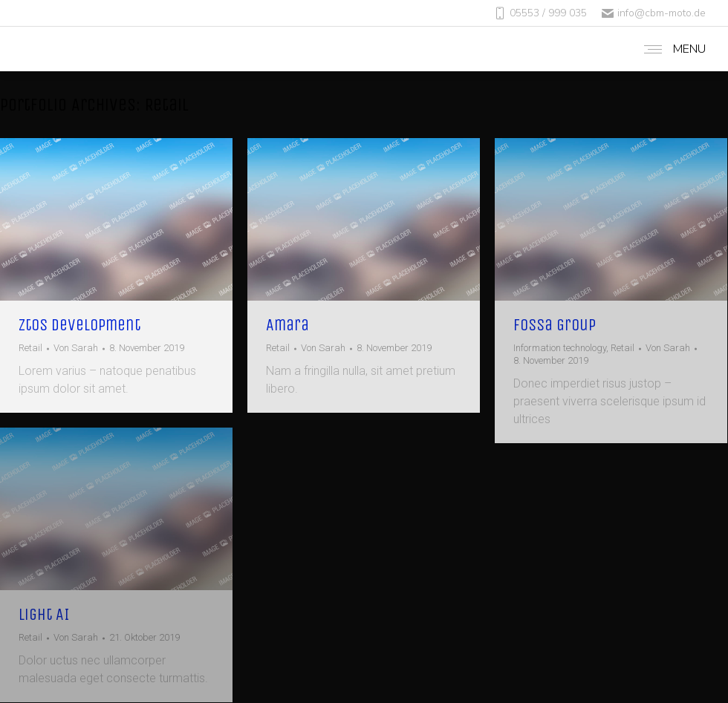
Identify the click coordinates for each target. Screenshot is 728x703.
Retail (30, 348)
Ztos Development (79, 325)
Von (76, 348)
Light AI (44, 615)
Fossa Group (555, 325)
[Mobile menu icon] (671, 49)
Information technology (560, 348)
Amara (287, 325)
